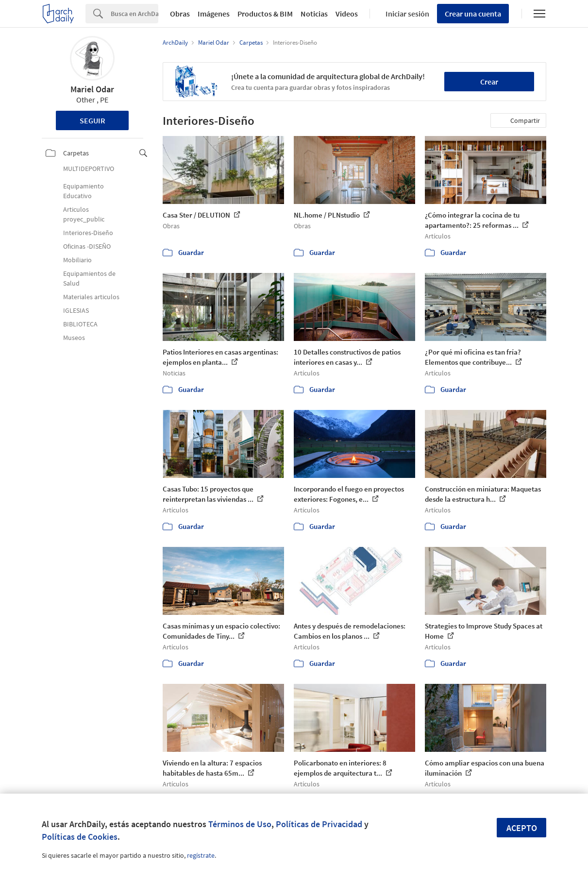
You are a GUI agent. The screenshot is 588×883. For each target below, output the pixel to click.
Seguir (92, 120)
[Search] (134, 14)
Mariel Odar (92, 89)
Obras (180, 14)
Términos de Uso (240, 824)
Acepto (522, 828)
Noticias (314, 14)
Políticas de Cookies (80, 837)
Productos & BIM (265, 14)
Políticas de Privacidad (319, 824)
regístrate (201, 855)
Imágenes (214, 14)
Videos (347, 14)
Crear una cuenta (473, 14)
